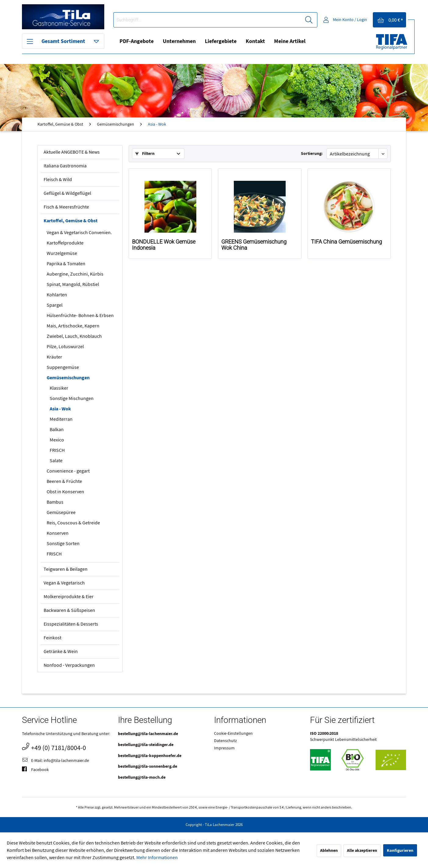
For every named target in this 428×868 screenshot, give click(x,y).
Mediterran (61, 419)
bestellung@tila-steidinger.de (146, 745)
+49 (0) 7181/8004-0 (54, 747)
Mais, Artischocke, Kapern (73, 326)
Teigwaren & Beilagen (66, 569)
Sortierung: (312, 154)
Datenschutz (225, 741)
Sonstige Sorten (63, 544)
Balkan (57, 430)
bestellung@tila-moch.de (142, 777)
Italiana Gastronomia (65, 166)
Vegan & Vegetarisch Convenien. (79, 233)
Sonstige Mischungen (72, 398)
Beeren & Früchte (64, 481)
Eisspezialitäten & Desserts (71, 624)
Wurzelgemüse (62, 253)
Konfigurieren (400, 850)
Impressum (224, 748)
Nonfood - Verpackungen (69, 665)
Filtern (145, 154)
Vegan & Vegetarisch (64, 583)
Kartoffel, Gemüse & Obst (71, 221)
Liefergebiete (221, 41)
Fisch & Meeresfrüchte (66, 207)
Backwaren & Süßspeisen (69, 610)
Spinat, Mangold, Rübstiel (73, 284)
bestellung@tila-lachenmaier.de (148, 734)
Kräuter (54, 357)
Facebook (35, 770)
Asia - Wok (60, 409)
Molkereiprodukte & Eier (69, 597)
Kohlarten (57, 295)
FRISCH (57, 450)
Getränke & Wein (61, 652)
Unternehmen (179, 41)
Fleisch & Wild (58, 180)
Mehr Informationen (157, 858)
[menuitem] (215, 20)
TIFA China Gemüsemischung (346, 242)
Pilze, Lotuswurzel (65, 347)
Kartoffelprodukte (65, 243)
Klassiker (59, 388)
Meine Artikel (290, 41)
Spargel (55, 305)
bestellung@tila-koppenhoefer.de (150, 756)
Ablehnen (329, 850)
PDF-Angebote (137, 41)
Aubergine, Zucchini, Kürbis (75, 274)
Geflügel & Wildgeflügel (67, 193)
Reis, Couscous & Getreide (73, 523)
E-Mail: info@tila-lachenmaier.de (55, 761)
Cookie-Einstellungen (233, 734)
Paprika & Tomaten (66, 264)
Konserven (58, 533)
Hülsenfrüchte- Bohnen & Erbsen (80, 316)
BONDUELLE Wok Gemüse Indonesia (164, 245)
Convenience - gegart (68, 471)
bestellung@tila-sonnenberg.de (148, 766)
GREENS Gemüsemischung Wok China (254, 245)
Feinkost (52, 638)
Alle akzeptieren (362, 850)
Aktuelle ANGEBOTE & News (72, 152)
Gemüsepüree (61, 513)
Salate (56, 461)
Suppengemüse (63, 367)
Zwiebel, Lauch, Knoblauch (74, 336)
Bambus (55, 502)
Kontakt (255, 41)
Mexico (57, 440)
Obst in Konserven (65, 492)
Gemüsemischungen (68, 378)
